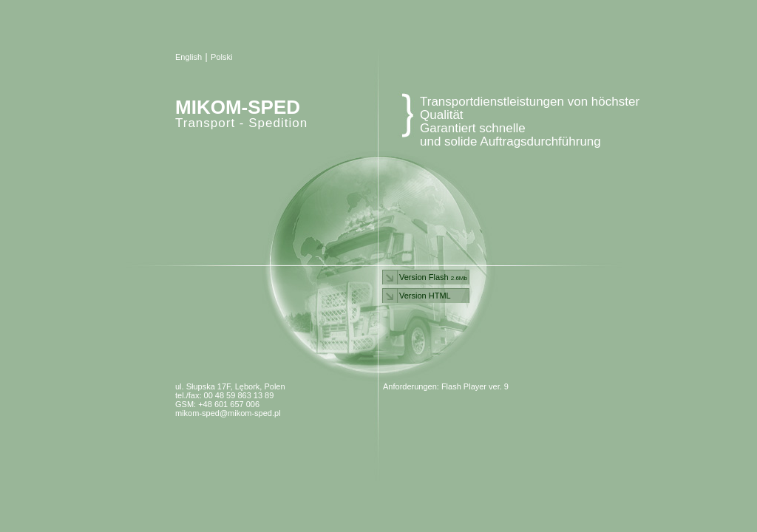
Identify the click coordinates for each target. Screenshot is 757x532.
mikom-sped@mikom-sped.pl (228, 413)
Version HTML (425, 296)
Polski (221, 57)
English (189, 57)
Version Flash (433, 277)
